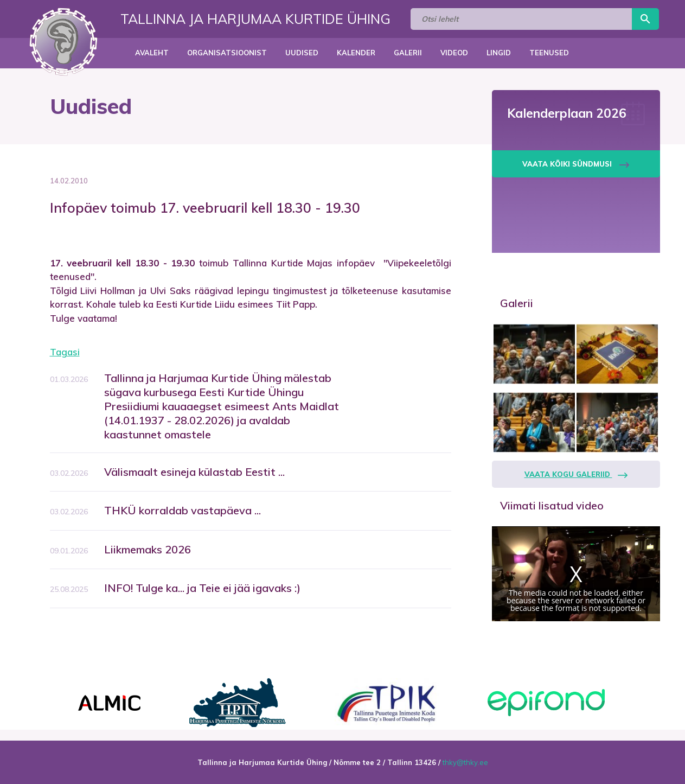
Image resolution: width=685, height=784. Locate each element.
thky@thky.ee (465, 762)
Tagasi (65, 352)
